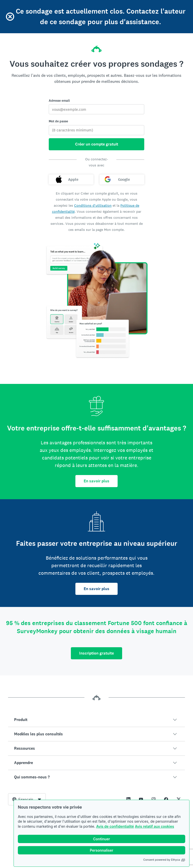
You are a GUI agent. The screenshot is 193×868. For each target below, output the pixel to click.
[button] (96, 720)
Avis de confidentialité (115, 826)
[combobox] (27, 799)
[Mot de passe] (96, 130)
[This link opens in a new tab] (128, 799)
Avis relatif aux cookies (155, 826)
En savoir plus (96, 481)
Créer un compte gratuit (97, 144)
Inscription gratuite (96, 653)
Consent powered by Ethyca (164, 860)
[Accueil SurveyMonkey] (96, 45)
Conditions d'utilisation (93, 205)
